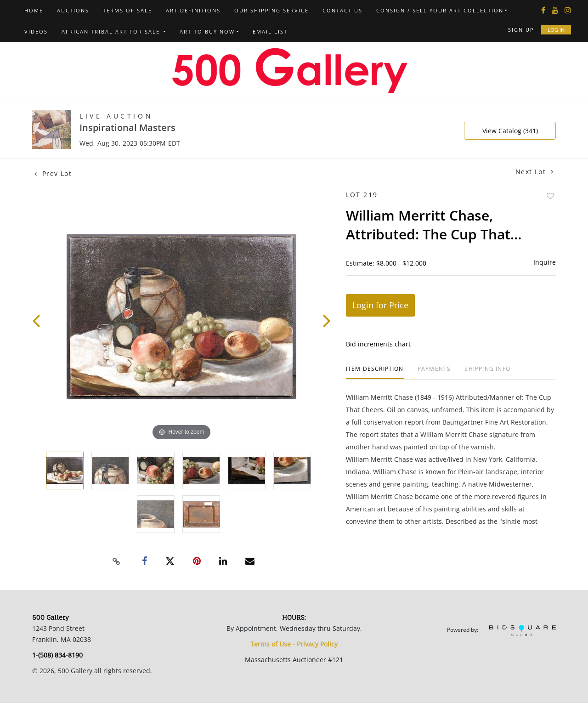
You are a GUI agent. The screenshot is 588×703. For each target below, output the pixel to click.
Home (34, 10)
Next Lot (534, 172)
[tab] (375, 372)
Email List (270, 31)
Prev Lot (53, 173)
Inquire (545, 262)
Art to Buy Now (207, 31)
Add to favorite (550, 196)
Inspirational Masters (127, 128)
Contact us (342, 10)
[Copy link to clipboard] (117, 561)
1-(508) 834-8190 (57, 655)
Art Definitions (193, 10)
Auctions (73, 10)
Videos (36, 31)
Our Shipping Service (271, 10)
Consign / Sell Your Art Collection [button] (440, 10)
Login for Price (380, 305)
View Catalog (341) (510, 131)
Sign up (521, 30)
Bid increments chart (378, 344)
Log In (556, 30)
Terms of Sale (127, 10)
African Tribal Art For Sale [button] (112, 31)
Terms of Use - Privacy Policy (294, 644)
